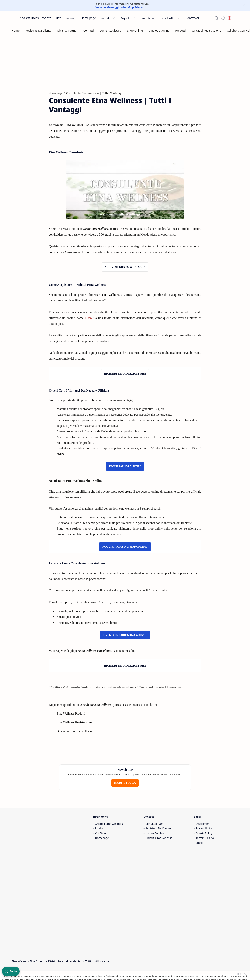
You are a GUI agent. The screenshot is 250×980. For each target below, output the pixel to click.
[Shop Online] (135, 31)
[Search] (216, 18)
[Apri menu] (15, 18)
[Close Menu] (244, 5)
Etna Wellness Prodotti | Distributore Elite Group (41, 18)
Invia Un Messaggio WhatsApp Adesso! (120, 7)
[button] (223, 18)
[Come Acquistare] (111, 31)
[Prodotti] (180, 31)
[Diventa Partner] (67, 31)
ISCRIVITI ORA (125, 750)
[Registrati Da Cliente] (38, 31)
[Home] (16, 31)
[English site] (229, 18)
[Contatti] (89, 31)
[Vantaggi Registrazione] (206, 31)
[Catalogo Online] (159, 31)
